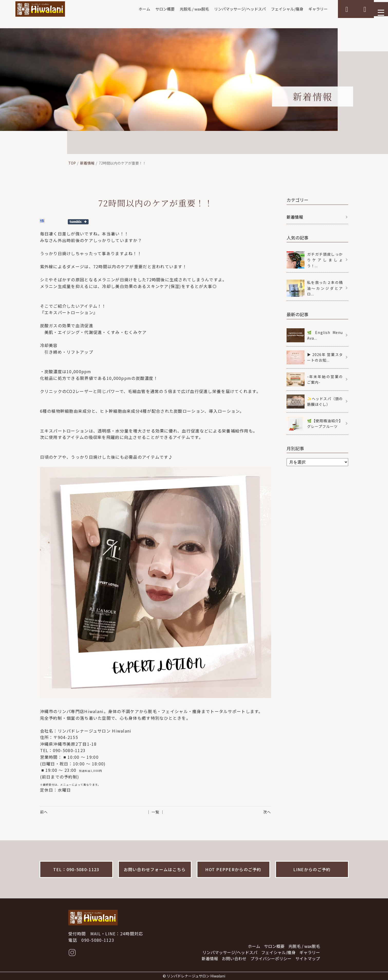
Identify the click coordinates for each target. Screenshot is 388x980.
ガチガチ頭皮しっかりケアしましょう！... (325, 260)
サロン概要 (149, 9)
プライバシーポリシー (271, 958)
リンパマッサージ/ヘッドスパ (229, 9)
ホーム (127, 9)
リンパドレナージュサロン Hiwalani (196, 976)
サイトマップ (308, 958)
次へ (267, 812)
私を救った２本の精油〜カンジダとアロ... (325, 288)
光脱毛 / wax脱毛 (180, 9)
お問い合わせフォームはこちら (155, 869)
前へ (44, 812)
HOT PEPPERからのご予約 (233, 869)
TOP (72, 163)
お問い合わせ (234, 958)
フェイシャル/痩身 (278, 9)
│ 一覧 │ (155, 812)
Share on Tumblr (78, 222)
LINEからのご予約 (312, 869)
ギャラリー (311, 9)
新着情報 (87, 163)
